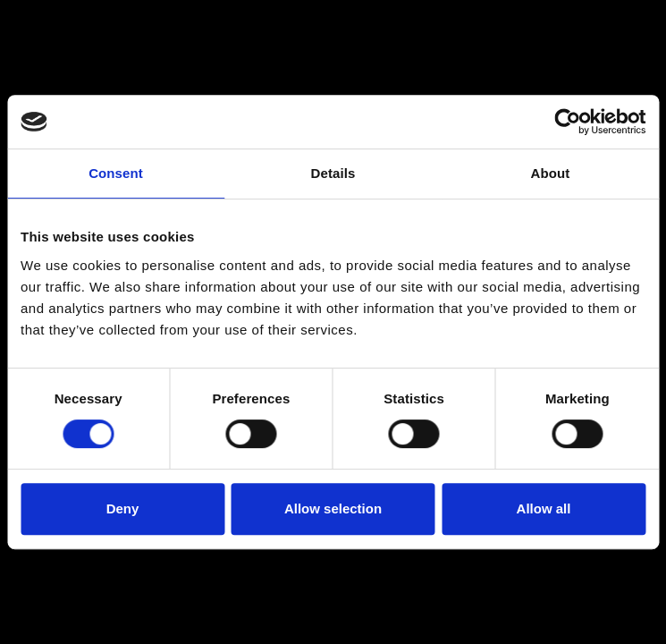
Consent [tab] (116, 173)
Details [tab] (333, 173)
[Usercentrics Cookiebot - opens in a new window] (567, 122)
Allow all (544, 508)
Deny (123, 508)
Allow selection (333, 508)
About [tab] (551, 173)
